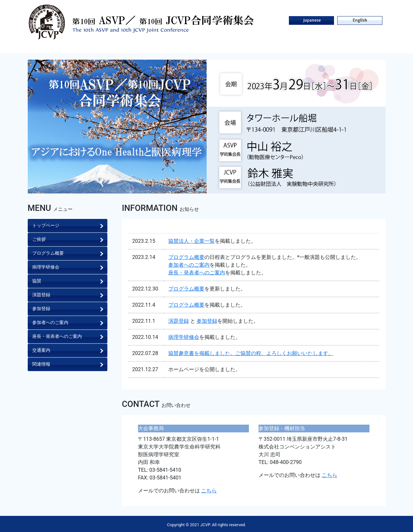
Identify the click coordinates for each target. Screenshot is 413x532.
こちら (209, 491)
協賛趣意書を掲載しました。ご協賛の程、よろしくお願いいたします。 (251, 353)
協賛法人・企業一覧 (192, 241)
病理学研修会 (184, 337)
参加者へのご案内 (189, 265)
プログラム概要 (186, 257)
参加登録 (207, 321)
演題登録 (179, 321)
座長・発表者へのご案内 (197, 273)
